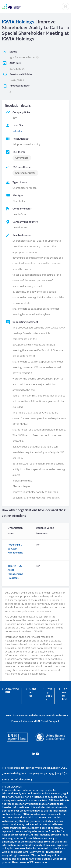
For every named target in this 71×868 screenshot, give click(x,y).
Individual (18, 131)
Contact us (33, 693)
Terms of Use (65, 694)
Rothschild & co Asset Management (15, 549)
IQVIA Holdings (18, 22)
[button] (66, 7)
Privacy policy (49, 694)
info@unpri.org (24, 779)
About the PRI (12, 691)
